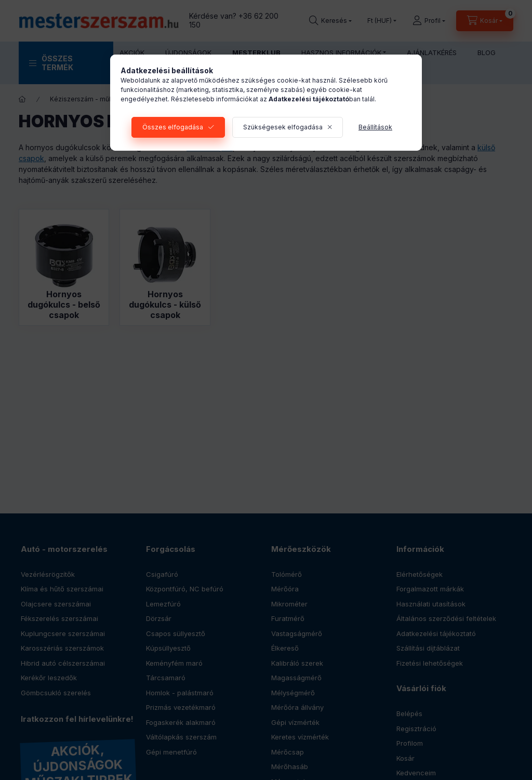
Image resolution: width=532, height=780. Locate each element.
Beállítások (375, 127)
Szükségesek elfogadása (283, 127)
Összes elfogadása (173, 127)
